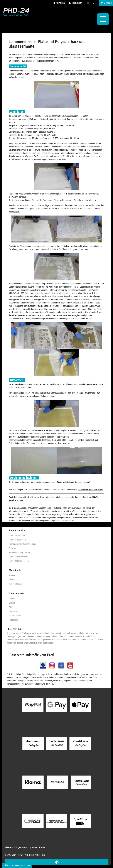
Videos (12, 603)
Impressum (14, 620)
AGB (11, 607)
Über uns (13, 599)
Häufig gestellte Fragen (19, 561)
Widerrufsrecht (15, 616)
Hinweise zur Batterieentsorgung (23, 544)
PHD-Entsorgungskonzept (20, 552)
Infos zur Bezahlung (17, 540)
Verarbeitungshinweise (19, 557)
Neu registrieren (16, 584)
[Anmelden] (59, 3)
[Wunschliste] (95, 3)
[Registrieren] (75, 3)
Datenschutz (14, 611)
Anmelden (13, 580)
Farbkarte (13, 548)
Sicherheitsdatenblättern (68, 482)
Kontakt (12, 575)
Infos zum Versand (17, 535)
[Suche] (88, 3)
